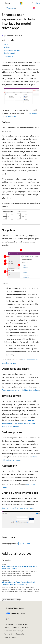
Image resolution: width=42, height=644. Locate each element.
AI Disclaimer (9, 624)
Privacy (24, 627)
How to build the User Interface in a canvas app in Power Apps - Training (19, 567)
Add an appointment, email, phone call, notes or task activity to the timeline (19, 423)
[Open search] (32, 3)
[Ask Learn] (34, 8)
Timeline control (9, 53)
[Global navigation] (2, 3)
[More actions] (38, 8)
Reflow (6, 44)
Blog (6, 627)
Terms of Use (9, 634)
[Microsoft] (21, 3)
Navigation (7, 47)
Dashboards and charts (12, 50)
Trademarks (20, 634)
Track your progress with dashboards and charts (20, 390)
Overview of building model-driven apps (17, 508)
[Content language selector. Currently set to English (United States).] (15, 608)
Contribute (16, 627)
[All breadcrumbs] (4, 8)
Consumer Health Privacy (13, 631)
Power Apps (11, 8)
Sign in (38, 3)
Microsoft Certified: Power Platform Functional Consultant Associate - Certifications (18, 583)
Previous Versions (22, 624)
